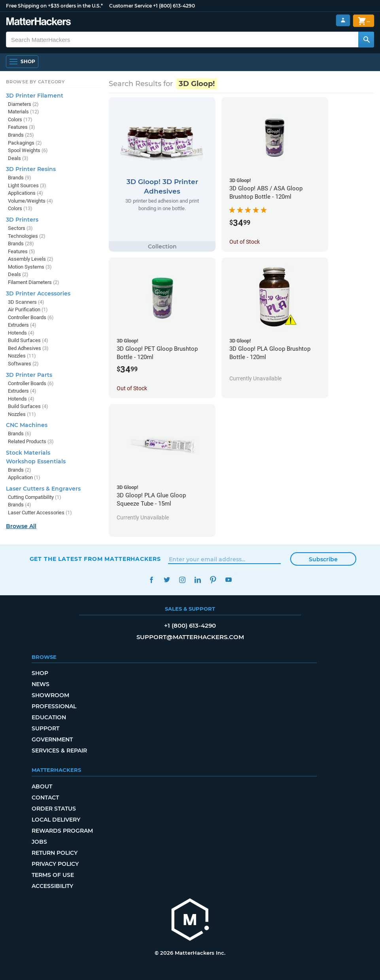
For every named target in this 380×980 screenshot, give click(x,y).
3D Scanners (26, 302)
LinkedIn (198, 580)
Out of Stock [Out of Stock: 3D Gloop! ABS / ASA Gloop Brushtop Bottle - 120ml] (245, 242)
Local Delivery (56, 820)
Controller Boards (31, 317)
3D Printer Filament (35, 96)
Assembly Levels (31, 259)
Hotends (21, 333)
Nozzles (22, 356)
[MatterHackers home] (190, 921)
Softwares (23, 364)
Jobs (39, 842)
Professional (54, 706)
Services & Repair (59, 751)
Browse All (21, 526)
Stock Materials (28, 453)
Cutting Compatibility (35, 497)
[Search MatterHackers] (366, 40)
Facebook (152, 580)
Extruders (22, 325)
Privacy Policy (55, 864)
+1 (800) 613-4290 (174, 6)
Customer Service (130, 6)
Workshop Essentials (36, 461)
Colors (20, 119)
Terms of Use (53, 875)
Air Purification (28, 309)
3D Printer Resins (31, 169)
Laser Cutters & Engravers (43, 489)
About (42, 786)
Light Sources (27, 185)
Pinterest (213, 580)
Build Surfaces (28, 340)
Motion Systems (30, 267)
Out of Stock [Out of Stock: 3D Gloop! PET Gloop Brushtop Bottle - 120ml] (132, 388)
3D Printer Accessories (38, 293)
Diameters (23, 104)
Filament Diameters (34, 282)
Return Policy (55, 853)
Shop (40, 673)
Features (22, 127)
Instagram (182, 580)
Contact (45, 798)
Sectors (20, 228)
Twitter (167, 580)
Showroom (50, 695)
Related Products (31, 441)
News (41, 684)
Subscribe (323, 559)
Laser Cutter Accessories (40, 513)
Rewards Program (62, 831)
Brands (21, 135)
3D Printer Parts (29, 375)
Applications (26, 193)
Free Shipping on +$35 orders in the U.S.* (54, 6)
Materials (24, 112)
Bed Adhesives (28, 348)
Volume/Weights (30, 201)
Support (45, 728)
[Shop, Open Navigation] (22, 62)
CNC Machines (27, 425)
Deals (18, 158)
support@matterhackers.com (190, 637)
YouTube (229, 580)
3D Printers (22, 220)
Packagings (25, 143)
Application (24, 477)
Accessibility (52, 886)
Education (49, 717)
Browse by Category (35, 82)
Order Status (54, 809)
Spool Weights (28, 150)
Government (52, 739)
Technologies (27, 236)
